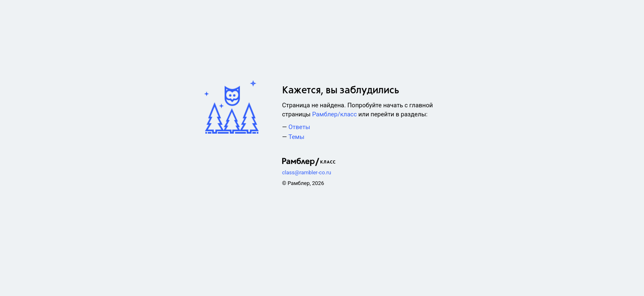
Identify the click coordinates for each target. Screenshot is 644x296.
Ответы (299, 127)
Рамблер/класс (335, 114)
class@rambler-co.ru (307, 172)
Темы (296, 137)
